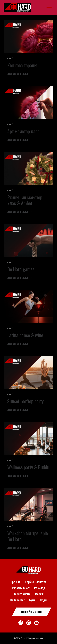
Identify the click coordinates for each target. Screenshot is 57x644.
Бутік (32, 600)
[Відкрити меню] (49, 7)
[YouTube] (36, 623)
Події (10, 59)
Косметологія (22, 594)
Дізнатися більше (19, 74)
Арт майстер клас (23, 131)
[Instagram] (29, 623)
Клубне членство (36, 582)
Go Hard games (21, 269)
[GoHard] (19, 8)
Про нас (15, 582)
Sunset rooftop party (25, 401)
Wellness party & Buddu (28, 467)
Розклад (40, 588)
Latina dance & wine (25, 335)
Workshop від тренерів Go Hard (28, 536)
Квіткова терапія (22, 65)
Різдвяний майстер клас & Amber (25, 200)
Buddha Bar (17, 600)
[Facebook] (21, 623)
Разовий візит (21, 588)
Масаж (39, 594)
